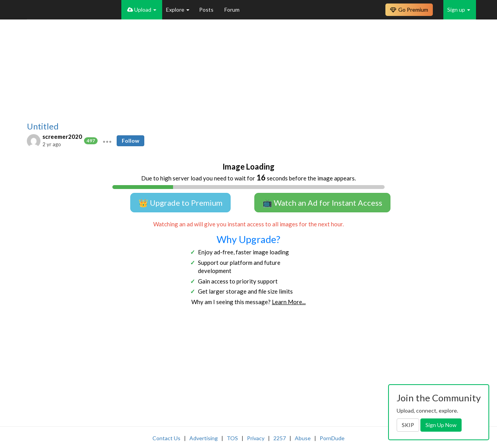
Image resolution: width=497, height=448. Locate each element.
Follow (130, 141)
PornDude (332, 438)
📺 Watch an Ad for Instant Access (322, 203)
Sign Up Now (441, 425)
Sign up (459, 10)
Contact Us (166, 438)
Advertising (204, 438)
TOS (232, 438)
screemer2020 (62, 136)
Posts (207, 10)
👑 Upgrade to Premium (180, 203)
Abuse (303, 438)
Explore (178, 10)
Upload (142, 10)
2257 (280, 438)
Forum (232, 10)
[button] (107, 141)
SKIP (408, 425)
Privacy (256, 438)
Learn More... (289, 302)
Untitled (43, 126)
